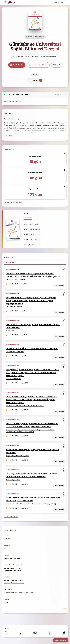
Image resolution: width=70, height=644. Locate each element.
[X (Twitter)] (35, 635)
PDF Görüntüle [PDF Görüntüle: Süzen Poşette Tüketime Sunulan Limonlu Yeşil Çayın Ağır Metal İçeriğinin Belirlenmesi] (59, 512)
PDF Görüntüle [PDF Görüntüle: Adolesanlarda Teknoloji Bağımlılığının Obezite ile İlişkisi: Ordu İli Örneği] (59, 339)
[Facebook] (6, 635)
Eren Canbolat (10, 435)
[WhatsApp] (21, 635)
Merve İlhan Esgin (27, 433)
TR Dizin (35, 75)
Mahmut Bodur (10, 433)
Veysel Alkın (18, 382)
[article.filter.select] (35, 263)
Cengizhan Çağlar (11, 458)
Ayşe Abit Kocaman (18, 355)
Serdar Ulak (9, 283)
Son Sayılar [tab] (28, 218)
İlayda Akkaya (37, 433)
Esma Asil (31, 435)
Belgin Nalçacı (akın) (20, 283)
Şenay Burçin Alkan (12, 506)
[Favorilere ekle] (64, 270)
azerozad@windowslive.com (14, 585)
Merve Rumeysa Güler (41, 506)
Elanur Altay (31, 506)
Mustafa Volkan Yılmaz (48, 433)
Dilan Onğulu (18, 433)
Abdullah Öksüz (23, 506)
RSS (64, 611)
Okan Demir (9, 482)
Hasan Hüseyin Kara (23, 458)
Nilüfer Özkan (10, 334)
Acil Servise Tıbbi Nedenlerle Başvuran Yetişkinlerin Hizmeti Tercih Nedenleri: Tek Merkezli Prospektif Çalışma (30, 277)
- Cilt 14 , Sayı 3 (32, 235)
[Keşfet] (57, 65)
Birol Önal (9, 355)
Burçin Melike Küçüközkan (28, 409)
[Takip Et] (41, 81)
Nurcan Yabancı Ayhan (21, 435)
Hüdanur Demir (40, 409)
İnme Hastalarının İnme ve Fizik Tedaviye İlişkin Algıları (32, 352)
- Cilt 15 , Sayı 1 (32, 225)
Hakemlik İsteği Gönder (38, 65)
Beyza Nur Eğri (52, 506)
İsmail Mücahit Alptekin (12, 409)
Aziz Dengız (9, 310)
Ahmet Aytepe (18, 310)
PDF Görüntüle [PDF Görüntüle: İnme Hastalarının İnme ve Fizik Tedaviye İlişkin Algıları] (59, 360)
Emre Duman (9, 382)
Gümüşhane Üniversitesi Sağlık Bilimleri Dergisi (35, 47)
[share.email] (64, 635)
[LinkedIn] (49, 635)
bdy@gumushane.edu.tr (12, 573)
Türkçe (56, 2)
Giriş (63, 2)
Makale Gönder (17, 65)
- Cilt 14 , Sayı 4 (32, 230)
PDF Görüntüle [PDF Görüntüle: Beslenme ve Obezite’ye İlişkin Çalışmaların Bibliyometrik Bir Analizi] (59, 464)
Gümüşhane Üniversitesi (35, 37)
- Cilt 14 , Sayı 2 (32, 240)
